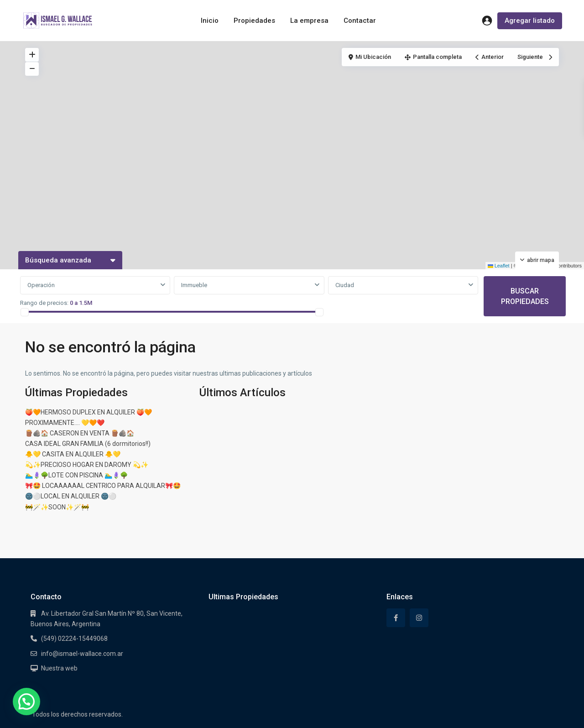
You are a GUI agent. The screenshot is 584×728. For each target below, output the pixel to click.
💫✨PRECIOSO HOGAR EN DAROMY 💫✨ (87, 465)
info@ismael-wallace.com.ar (82, 654)
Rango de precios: (44, 303)
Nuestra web (59, 668)
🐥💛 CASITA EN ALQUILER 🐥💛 (73, 454)
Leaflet (499, 266)
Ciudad (345, 285)
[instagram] (419, 618)
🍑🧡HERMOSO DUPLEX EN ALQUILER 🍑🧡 (89, 412)
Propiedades (254, 21)
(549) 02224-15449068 (74, 639)
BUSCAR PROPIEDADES (525, 296)
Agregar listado (530, 21)
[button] (26, 702)
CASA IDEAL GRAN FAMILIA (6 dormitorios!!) (88, 444)
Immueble (194, 285)
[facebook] (396, 618)
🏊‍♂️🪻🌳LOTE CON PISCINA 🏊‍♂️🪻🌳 (76, 475)
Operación (41, 285)
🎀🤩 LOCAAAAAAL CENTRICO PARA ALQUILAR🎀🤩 (103, 486)
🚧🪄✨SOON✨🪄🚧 (57, 507)
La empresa (309, 21)
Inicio (210, 21)
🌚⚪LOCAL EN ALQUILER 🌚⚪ (71, 496)
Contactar (360, 21)
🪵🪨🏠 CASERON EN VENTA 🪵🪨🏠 (80, 433)
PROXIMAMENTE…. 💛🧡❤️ (65, 423)
